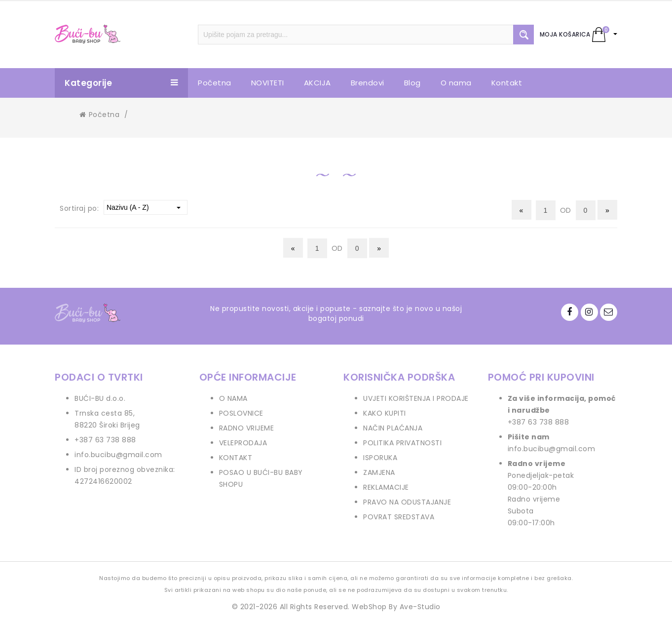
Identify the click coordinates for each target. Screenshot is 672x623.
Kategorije (121, 83)
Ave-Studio (420, 607)
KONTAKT (236, 458)
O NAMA (233, 398)
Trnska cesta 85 (104, 413)
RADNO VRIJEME (247, 428)
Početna (99, 115)
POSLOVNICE (241, 413)
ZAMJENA (379, 472)
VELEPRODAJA (243, 443)
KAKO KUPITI (385, 413)
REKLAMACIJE (386, 487)
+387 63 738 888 (105, 440)
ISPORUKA (380, 458)
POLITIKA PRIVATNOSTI (402, 443)
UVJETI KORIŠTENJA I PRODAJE (416, 398)
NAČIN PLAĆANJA (393, 428)
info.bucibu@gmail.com (118, 455)
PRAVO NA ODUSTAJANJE (407, 502)
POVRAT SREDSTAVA (399, 517)
